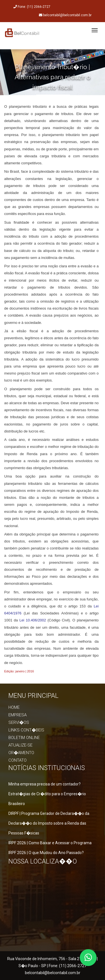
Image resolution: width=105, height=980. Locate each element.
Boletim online (24, 738)
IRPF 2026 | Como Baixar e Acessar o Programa (50, 843)
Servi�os (19, 722)
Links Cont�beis (26, 730)
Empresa (17, 715)
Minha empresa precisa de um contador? (45, 784)
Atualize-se (20, 745)
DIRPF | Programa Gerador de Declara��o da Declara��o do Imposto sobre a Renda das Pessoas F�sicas (49, 823)
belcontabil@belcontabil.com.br (53, 973)
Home (14, 707)
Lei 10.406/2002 (33, 620)
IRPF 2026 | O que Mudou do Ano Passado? (46, 853)
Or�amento (21, 753)
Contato (17, 760)
